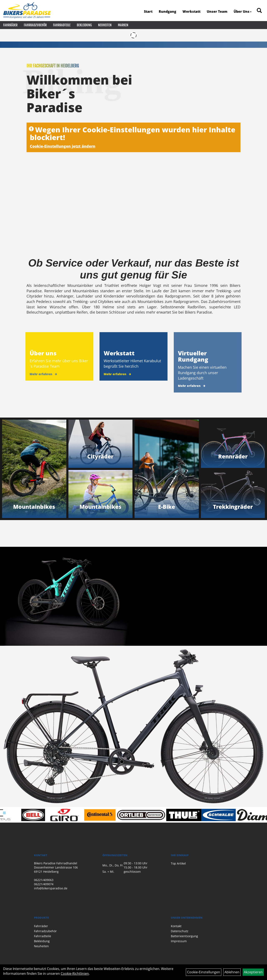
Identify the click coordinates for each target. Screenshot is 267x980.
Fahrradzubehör (35, 25)
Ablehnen (232, 972)
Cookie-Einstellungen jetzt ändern (63, 146)
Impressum (179, 941)
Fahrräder (10, 25)
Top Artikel (178, 863)
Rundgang (168, 11)
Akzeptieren (253, 972)
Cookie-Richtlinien (75, 974)
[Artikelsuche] (259, 11)
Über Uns (243, 11)
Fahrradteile (62, 25)
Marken (123, 25)
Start (148, 11)
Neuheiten (105, 25)
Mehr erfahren (41, 374)
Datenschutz (180, 931)
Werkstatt (191, 11)
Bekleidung (84, 25)
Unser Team (217, 11)
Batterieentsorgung (184, 936)
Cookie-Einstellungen (204, 972)
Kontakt (176, 926)
